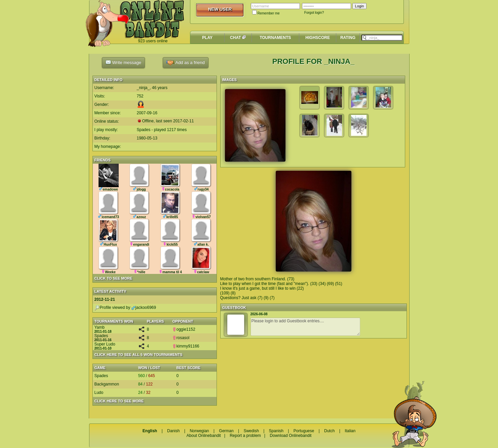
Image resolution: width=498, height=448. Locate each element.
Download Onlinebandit (291, 436)
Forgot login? (314, 13)
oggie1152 (184, 329)
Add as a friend (185, 63)
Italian (350, 431)
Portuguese (304, 431)
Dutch (329, 431)
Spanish (276, 431)
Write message (123, 62)
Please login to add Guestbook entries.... (305, 327)
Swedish (251, 431)
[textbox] (382, 38)
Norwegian (199, 431)
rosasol (181, 338)
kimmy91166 (186, 346)
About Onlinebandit (204, 436)
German (226, 431)
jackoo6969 (144, 308)
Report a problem (245, 436)
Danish (173, 431)
